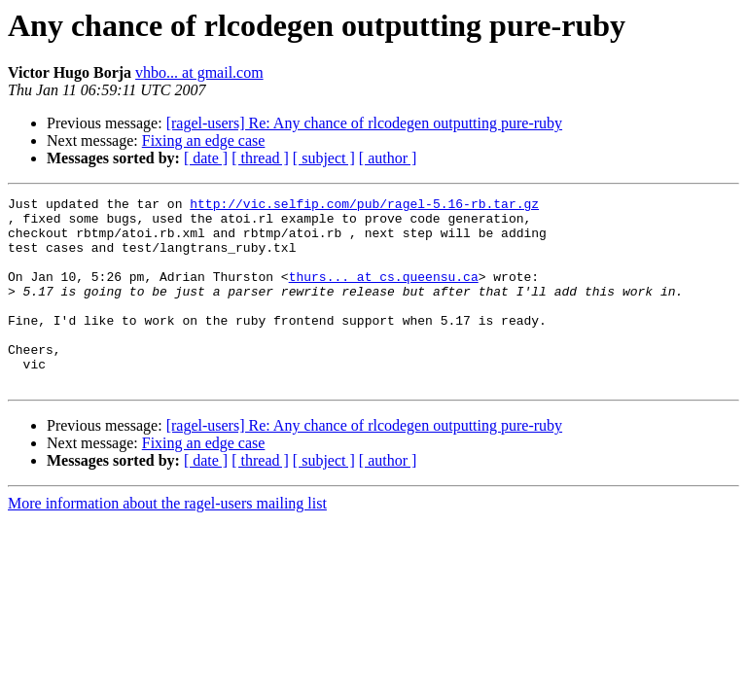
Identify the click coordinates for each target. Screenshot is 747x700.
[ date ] (206, 158)
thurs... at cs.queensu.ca (384, 294)
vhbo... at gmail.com (199, 72)
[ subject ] (324, 158)
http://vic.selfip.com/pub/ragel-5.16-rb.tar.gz (364, 206)
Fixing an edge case (204, 140)
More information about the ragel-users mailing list (167, 541)
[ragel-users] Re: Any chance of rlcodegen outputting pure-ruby (364, 123)
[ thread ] (260, 158)
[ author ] (388, 158)
